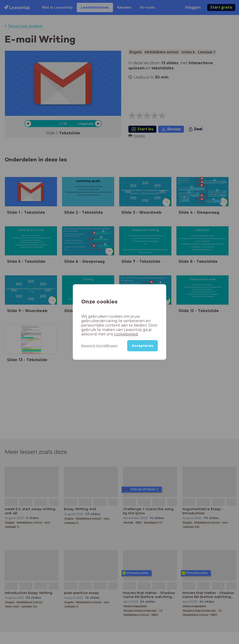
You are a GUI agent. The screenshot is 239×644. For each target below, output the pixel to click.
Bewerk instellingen (99, 346)
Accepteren (142, 346)
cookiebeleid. (126, 334)
